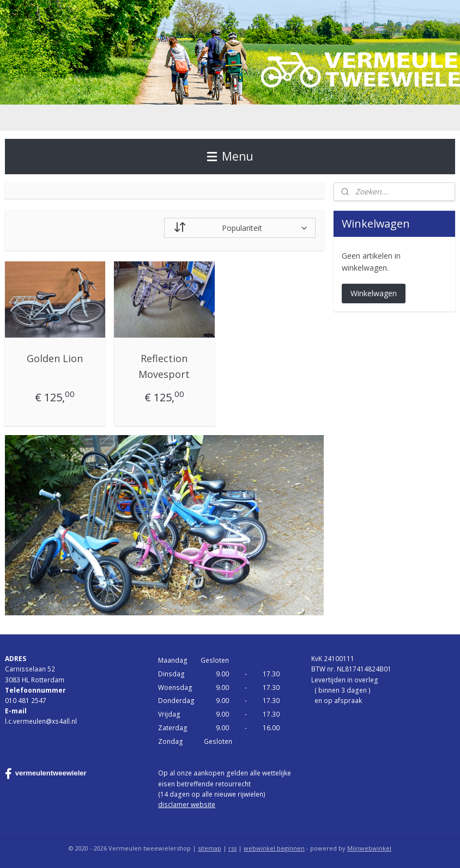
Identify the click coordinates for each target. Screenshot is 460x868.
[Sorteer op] (240, 228)
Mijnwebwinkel (369, 848)
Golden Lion (55, 358)
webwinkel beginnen (274, 848)
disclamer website (187, 805)
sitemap (210, 848)
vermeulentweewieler (46, 774)
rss (232, 848)
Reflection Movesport (164, 366)
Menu (230, 156)
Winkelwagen (374, 293)
